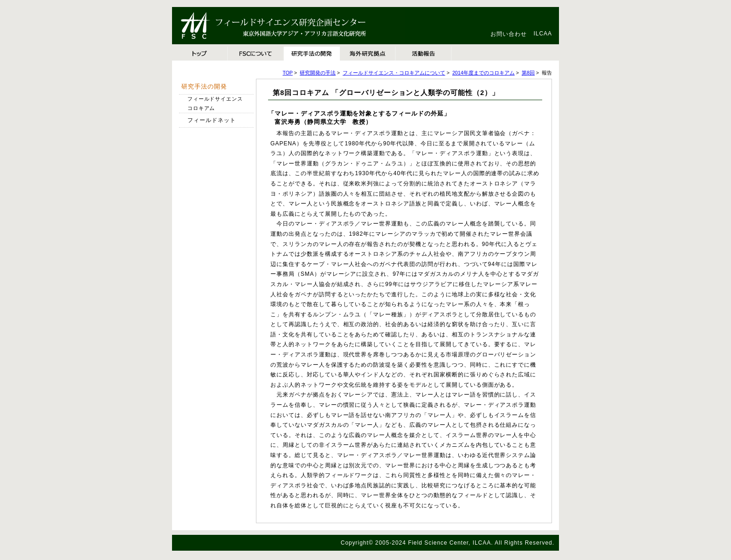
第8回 (528, 73)
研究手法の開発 (312, 54)
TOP (200, 54)
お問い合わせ (509, 34)
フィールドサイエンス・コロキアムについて (394, 73)
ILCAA (543, 34)
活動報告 (424, 54)
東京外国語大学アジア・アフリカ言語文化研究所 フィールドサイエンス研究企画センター (289, 26)
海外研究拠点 (368, 54)
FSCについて (256, 54)
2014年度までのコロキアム (483, 73)
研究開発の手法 (318, 73)
